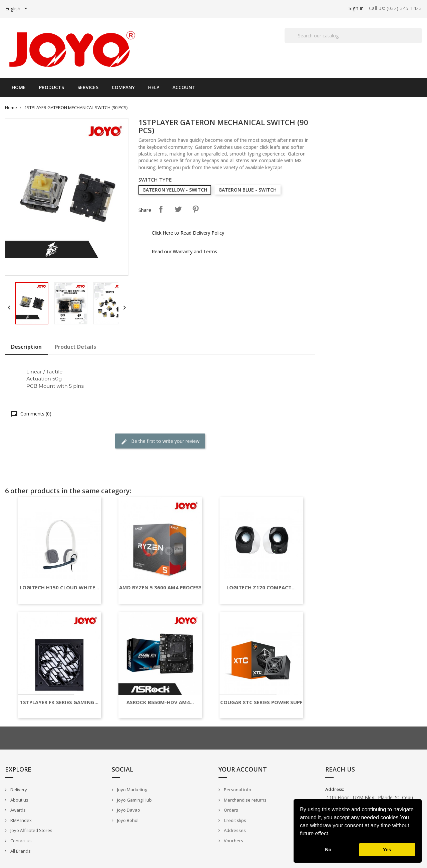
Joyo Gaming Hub (134, 800)
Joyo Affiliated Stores (31, 830)
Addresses (234, 830)
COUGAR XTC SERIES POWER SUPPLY (265, 702)
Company (123, 87)
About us (19, 800)
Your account (243, 769)
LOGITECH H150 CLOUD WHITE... (59, 588)
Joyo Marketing (132, 790)
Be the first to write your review (160, 441)
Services (88, 87)
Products (52, 87)
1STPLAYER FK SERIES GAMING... (59, 702)
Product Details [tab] (75, 347)
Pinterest (195, 209)
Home (19, 87)
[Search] (353, 36)
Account (184, 87)
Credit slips (235, 820)
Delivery (18, 790)
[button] (332, 834)
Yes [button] (387, 850)
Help (154, 87)
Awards (18, 810)
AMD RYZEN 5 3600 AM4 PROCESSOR (164, 588)
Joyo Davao (128, 810)
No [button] (328, 850)
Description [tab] (26, 347)
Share (161, 209)
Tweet (178, 209)
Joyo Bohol (127, 820)
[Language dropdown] (18, 9)
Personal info (237, 790)
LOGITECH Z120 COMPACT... (261, 588)
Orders (231, 810)
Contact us (21, 841)
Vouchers (233, 841)
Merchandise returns (245, 800)
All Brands (20, 851)
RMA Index (21, 820)
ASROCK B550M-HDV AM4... (160, 702)
